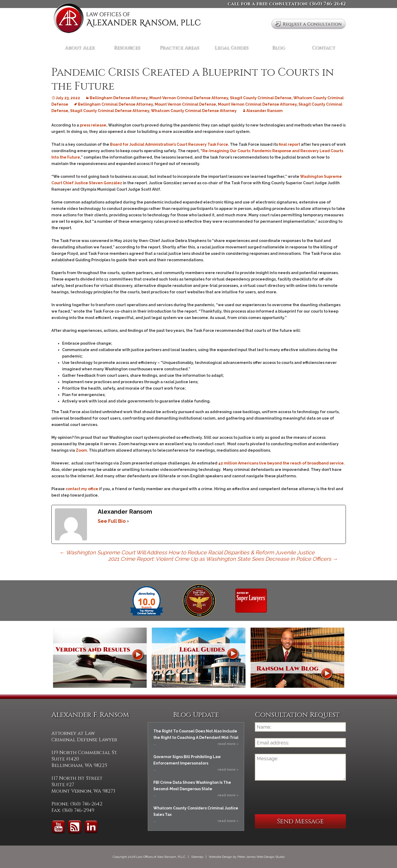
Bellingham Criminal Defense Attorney (115, 104)
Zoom (81, 450)
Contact (324, 48)
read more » (228, 744)
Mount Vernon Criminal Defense (185, 104)
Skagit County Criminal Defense (261, 98)
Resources (127, 48)
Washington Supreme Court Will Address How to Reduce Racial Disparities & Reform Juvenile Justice (187, 552)
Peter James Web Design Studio (261, 857)
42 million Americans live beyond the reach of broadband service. (281, 463)
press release (93, 125)
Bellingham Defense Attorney (119, 98)
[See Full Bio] (128, 521)
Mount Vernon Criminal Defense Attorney (189, 98)
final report (289, 144)
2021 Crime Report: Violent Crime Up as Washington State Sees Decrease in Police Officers (223, 559)
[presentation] (296, 797)
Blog (278, 48)
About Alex (80, 48)
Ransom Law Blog (297, 658)
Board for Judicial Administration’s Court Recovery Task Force (169, 144)
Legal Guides (231, 48)
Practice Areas (179, 48)
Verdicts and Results (100, 658)
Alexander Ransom (264, 111)
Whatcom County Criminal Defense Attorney (194, 111)
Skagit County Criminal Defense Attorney (110, 111)
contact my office (82, 489)
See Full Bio (112, 521)
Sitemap (197, 857)
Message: (300, 767)
